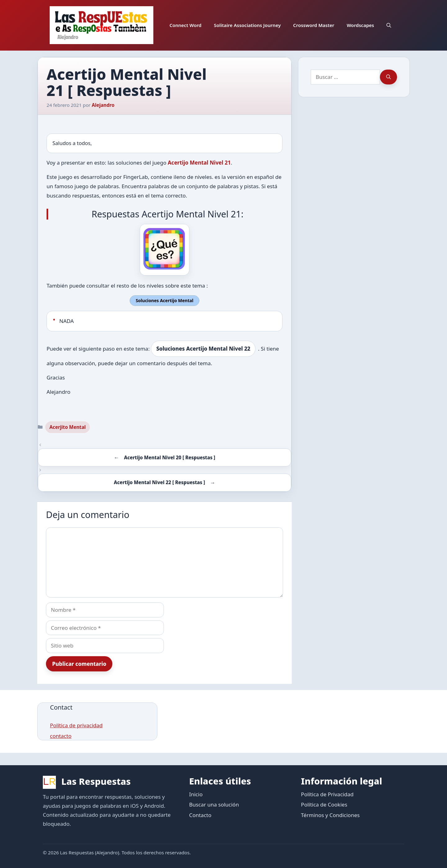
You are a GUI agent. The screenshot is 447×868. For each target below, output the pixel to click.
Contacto (200, 814)
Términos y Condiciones (330, 814)
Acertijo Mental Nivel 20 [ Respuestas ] (169, 457)
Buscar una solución (214, 804)
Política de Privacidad (327, 793)
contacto (61, 735)
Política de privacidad (76, 725)
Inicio (196, 793)
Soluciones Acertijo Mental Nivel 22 (203, 348)
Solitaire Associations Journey (247, 25)
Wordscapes (360, 25)
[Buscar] (388, 77)
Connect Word (185, 25)
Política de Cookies (324, 804)
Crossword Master (314, 25)
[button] (389, 25)
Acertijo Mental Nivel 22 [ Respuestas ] (160, 481)
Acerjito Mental (68, 426)
